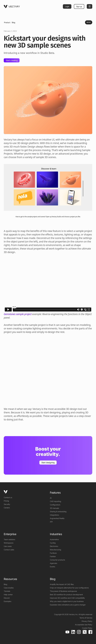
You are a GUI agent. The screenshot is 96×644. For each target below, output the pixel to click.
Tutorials (7, 591)
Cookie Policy (87, 628)
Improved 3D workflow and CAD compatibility (67, 598)
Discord (7, 598)
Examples (7, 601)
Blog (14, 22)
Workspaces (8, 543)
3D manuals (54, 508)
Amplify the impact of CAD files (62, 584)
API (51, 522)
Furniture (53, 553)
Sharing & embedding (58, 512)
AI (51, 498)
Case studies (9, 588)
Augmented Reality (57, 518)
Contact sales (9, 550)
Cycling (53, 543)
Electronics (54, 546)
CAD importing (55, 501)
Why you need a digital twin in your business (67, 601)
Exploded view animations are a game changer (68, 605)
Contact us (8, 497)
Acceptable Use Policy (84, 625)
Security (7, 504)
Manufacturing (55, 550)
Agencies (53, 563)
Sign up (79, 6)
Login (67, 6)
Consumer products (57, 560)
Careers (7, 508)
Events (52, 567)
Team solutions (9, 539)
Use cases (8, 546)
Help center (8, 595)
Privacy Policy (87, 621)
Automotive (54, 539)
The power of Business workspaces (63, 591)
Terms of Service (86, 618)
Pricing (6, 501)
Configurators (55, 505)
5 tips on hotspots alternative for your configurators (69, 588)
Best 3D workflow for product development (66, 595)
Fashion (53, 556)
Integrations (54, 515)
